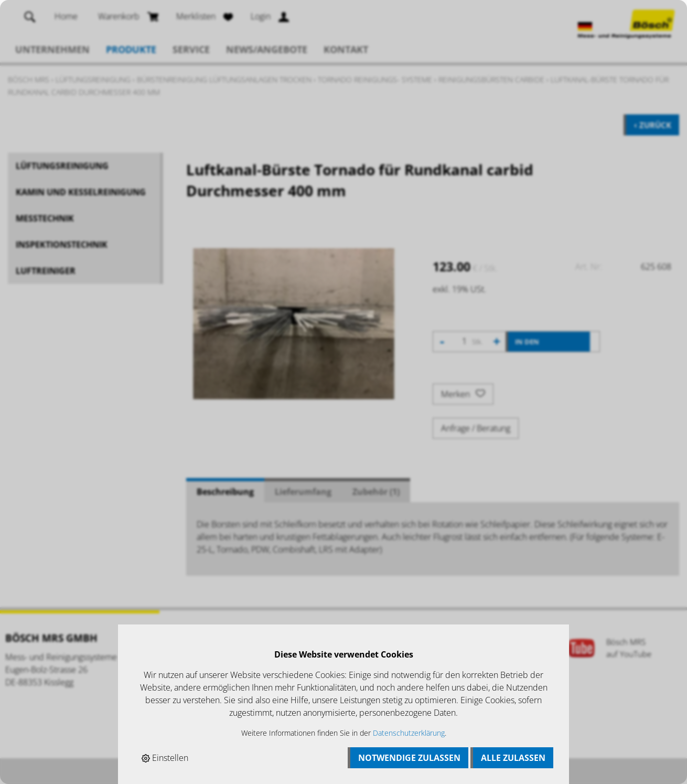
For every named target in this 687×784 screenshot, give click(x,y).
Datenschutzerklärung (409, 733)
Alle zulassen (513, 758)
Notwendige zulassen (409, 758)
